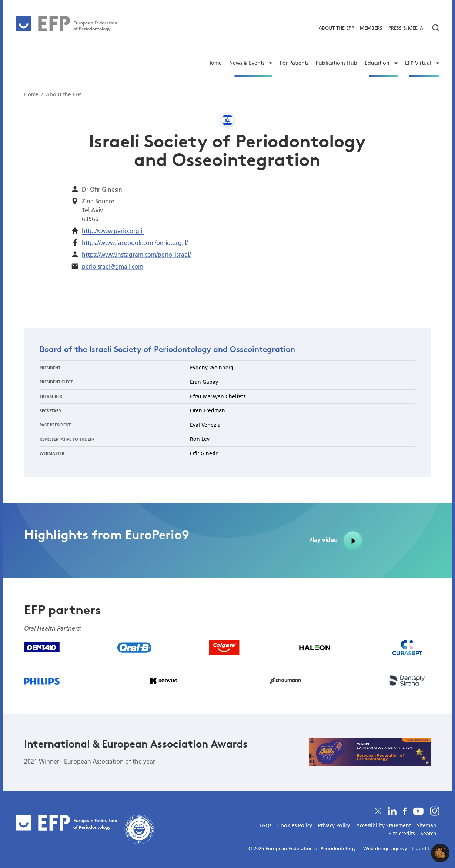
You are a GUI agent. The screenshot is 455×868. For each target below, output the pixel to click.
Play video (338, 541)
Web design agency (386, 848)
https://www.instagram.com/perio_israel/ (136, 254)
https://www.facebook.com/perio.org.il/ (135, 242)
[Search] (433, 28)
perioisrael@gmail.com (113, 266)
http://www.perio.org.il (113, 231)
